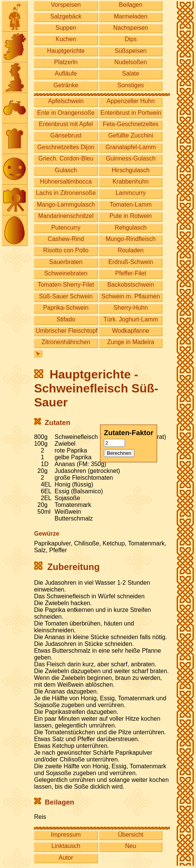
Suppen (66, 28)
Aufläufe (66, 73)
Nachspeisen (131, 28)
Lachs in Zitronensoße (66, 193)
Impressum (66, 835)
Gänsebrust (66, 135)
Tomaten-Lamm (130, 205)
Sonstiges (131, 85)
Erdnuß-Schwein (131, 262)
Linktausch (66, 846)
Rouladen (131, 250)
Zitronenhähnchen (66, 342)
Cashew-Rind (66, 239)
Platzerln (66, 62)
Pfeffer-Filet (131, 273)
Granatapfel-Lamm (130, 147)
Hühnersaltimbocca (66, 181)
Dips (131, 39)
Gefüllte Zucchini (130, 135)
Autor (66, 858)
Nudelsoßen (131, 62)
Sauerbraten (66, 262)
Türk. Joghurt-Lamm (131, 319)
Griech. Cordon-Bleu (66, 158)
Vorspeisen (66, 5)
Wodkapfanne (131, 331)
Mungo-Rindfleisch (131, 239)
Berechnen (119, 453)
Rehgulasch (131, 228)
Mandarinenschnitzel (66, 216)
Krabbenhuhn (131, 181)
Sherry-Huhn (131, 308)
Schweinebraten (66, 273)
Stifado (66, 319)
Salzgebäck (66, 16)
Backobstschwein (131, 285)
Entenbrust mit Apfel (66, 124)
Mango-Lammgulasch (66, 205)
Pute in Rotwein (131, 216)
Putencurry (66, 228)
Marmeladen (131, 16)
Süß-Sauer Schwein (66, 296)
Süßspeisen (131, 51)
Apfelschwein (66, 101)
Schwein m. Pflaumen (131, 296)
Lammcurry (131, 193)
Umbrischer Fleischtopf (66, 331)
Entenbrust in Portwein (131, 113)
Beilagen (131, 5)
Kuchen (66, 39)
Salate (130, 73)
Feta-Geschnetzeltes (131, 124)
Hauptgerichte (66, 51)
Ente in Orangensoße (66, 113)
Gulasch (66, 170)
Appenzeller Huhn (130, 101)
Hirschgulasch (131, 170)
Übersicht (131, 835)
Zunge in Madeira (131, 342)
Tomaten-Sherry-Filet (66, 285)
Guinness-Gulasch (131, 158)
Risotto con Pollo (66, 250)
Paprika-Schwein (66, 308)
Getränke (66, 85)
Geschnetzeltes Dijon (66, 147)
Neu (130, 846)
